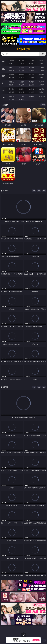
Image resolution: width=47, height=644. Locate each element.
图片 (3, 83)
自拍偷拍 (22, 68)
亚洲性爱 (12, 75)
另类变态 (42, 78)
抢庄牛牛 (42, 63)
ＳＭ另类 (42, 71)
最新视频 (4, 191)
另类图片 (42, 85)
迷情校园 (12, 92)
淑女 (39, 387)
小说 (3, 90)
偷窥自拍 (12, 82)
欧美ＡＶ (32, 68)
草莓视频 (32, 96)
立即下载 (36, 640)
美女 (34, 191)
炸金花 (22, 63)
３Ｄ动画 (42, 68)
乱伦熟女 (32, 78)
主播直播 (32, 71)
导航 (3, 97)
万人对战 (32, 60)
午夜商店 (22, 96)
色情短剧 (22, 99)
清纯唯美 (22, 85)
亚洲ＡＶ (12, 68)
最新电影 (4, 387)
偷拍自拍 (22, 75)
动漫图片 (42, 82)
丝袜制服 (22, 71)
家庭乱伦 (22, 89)
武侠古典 (42, 89)
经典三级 (22, 78)
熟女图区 (32, 85)
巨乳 (39, 191)
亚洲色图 (22, 82)
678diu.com (23, 49)
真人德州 (22, 60)
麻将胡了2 (12, 63)
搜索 (43, 54)
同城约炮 (12, 96)
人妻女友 (32, 89)
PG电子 (12, 60)
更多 (44, 191)
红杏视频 (12, 99)
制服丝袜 (12, 78)
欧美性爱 (42, 75)
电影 (3, 76)
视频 (3, 69)
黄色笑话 (32, 92)
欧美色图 (32, 82)
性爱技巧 (42, 92)
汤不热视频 (42, 96)
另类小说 (22, 92)
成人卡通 (32, 75)
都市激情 (12, 89)
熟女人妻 (12, 71)
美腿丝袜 (12, 85)
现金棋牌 (32, 63)
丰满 (34, 387)
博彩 (3, 62)
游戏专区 (42, 60)
